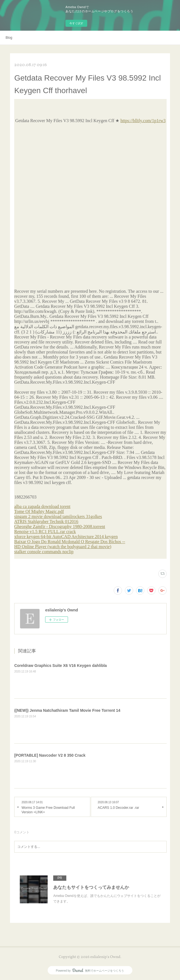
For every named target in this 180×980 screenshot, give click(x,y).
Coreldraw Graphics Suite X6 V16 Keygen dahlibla (60, 666)
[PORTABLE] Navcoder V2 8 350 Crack (50, 755)
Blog (9, 38)
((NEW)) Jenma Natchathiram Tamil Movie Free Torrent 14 (67, 710)
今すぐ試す (76, 23)
